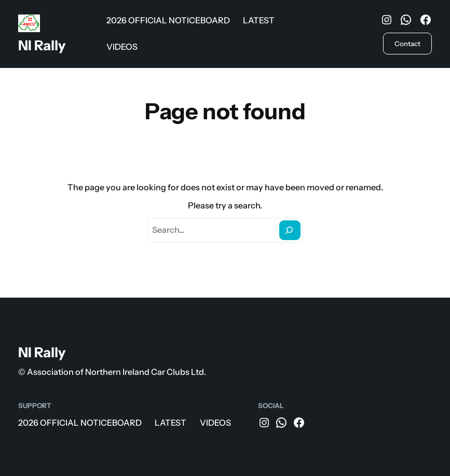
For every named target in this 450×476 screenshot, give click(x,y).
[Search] (290, 230)
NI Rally (42, 45)
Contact (407, 44)
